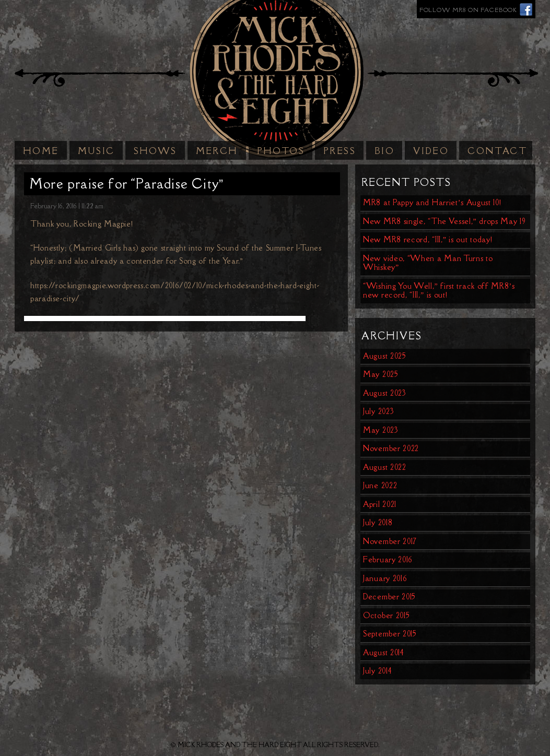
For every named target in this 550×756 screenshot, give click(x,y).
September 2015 (390, 634)
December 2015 (389, 596)
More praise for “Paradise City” (126, 184)
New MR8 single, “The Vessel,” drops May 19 (444, 221)
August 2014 (383, 652)
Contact (497, 151)
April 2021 (380, 504)
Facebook (526, 9)
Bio (384, 151)
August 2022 (385, 467)
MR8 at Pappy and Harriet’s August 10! (432, 202)
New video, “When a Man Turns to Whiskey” (428, 263)
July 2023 (378, 411)
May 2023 (381, 430)
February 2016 (388, 559)
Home (41, 151)
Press (340, 151)
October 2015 (386, 615)
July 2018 (378, 522)
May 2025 (381, 374)
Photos (281, 151)
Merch (217, 151)
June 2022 (380, 485)
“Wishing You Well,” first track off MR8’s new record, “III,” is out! (439, 291)
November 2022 (391, 448)
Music (96, 151)
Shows (155, 151)
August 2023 (385, 393)
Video (431, 151)
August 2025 (385, 356)
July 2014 (377, 671)
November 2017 (390, 541)
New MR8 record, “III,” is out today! (428, 239)
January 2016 (385, 578)
